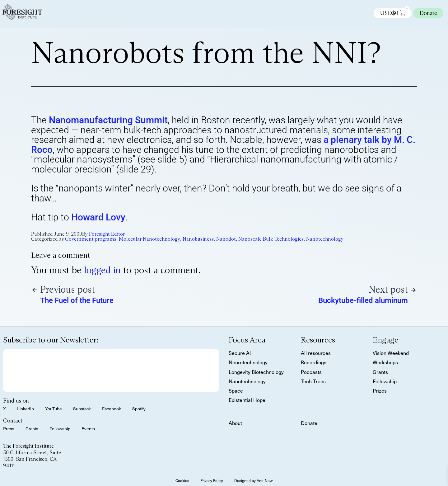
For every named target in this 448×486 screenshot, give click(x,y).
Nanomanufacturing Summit (108, 120)
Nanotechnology (325, 239)
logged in (102, 270)
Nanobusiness (198, 239)
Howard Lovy (98, 217)
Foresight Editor (107, 234)
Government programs (91, 239)
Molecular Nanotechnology (149, 239)
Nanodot (226, 239)
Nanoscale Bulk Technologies (271, 239)
